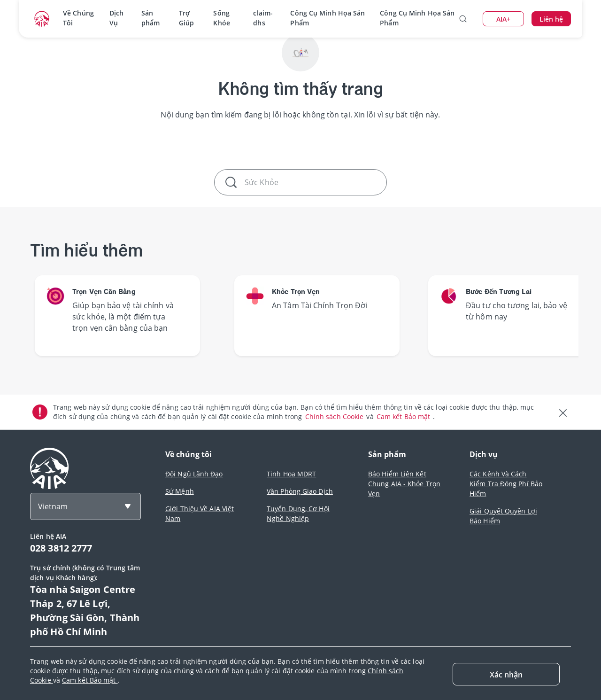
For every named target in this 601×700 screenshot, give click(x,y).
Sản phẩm (150, 18)
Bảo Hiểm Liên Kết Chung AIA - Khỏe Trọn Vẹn (404, 484)
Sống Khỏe (221, 18)
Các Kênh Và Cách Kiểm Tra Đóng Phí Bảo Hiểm (506, 484)
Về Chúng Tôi (78, 18)
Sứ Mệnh (180, 491)
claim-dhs (263, 18)
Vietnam (53, 506)
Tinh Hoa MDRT (291, 474)
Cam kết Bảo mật (405, 416)
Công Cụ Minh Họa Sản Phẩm (327, 18)
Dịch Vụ (116, 18)
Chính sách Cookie (335, 416)
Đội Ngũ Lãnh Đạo (194, 474)
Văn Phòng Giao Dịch (300, 491)
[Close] (506, 674)
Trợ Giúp (186, 18)
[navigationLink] (42, 19)
